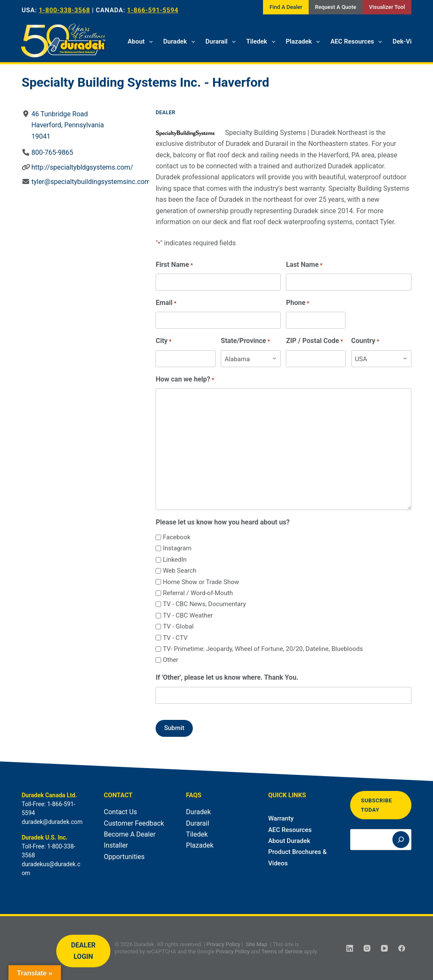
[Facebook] (402, 948)
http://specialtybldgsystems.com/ (82, 167)
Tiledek (262, 42)
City (163, 341)
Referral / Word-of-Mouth (198, 593)
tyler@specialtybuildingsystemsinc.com (91, 182)
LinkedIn (175, 560)
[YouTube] (384, 948)
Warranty (281, 818)
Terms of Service (282, 951)
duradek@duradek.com (52, 822)
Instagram (177, 548)
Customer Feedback (134, 823)
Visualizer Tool (387, 7)
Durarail (222, 42)
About (142, 42)
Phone (298, 303)
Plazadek (305, 42)
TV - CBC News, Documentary (204, 604)
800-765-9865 (52, 152)
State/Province (246, 341)
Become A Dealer (130, 834)
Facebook (177, 537)
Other (171, 660)
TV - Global (178, 626)
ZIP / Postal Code (315, 341)
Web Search (180, 571)
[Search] (401, 840)
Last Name (304, 265)
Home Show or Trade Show (201, 582)
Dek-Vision (408, 41)
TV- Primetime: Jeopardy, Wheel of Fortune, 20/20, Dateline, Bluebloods (263, 649)
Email (166, 303)
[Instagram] (367, 948)
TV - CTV (175, 638)
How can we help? (185, 380)
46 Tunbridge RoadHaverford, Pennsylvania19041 (67, 125)
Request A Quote (336, 7)
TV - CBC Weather (188, 615)
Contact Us (121, 812)
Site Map (256, 944)
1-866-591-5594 (153, 10)
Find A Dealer (286, 7)
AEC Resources (358, 42)
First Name (174, 265)
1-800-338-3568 (64, 10)
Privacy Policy (223, 944)
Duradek (181, 42)
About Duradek (289, 841)
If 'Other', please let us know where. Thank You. (227, 677)
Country (365, 341)
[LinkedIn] (350, 948)
